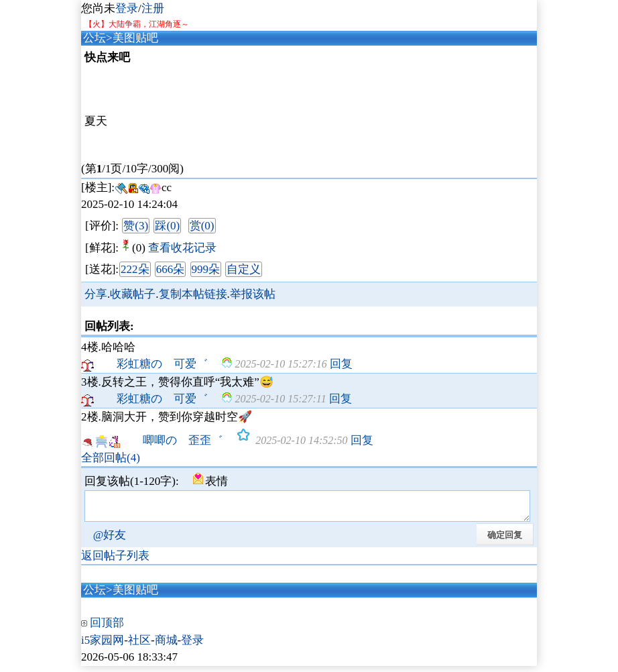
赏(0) (202, 226)
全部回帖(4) (111, 458)
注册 (153, 8)
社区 (139, 646)
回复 (341, 364)
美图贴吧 (135, 38)
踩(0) (167, 226)
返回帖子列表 (115, 562)
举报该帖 (253, 294)
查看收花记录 (182, 248)
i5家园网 (103, 646)
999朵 (206, 269)
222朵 (135, 269)
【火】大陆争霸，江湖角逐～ (137, 24)
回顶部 (107, 629)
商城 (166, 646)
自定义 (244, 269)
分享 (96, 294)
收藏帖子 (133, 294)
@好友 (110, 541)
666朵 (171, 269)
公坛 (95, 38)
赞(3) (136, 226)
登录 (127, 8)
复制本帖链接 (193, 294)
